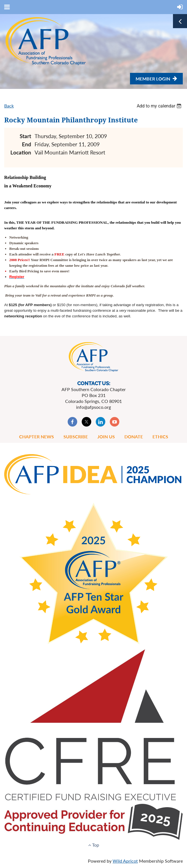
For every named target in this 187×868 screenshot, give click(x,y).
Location (21, 152)
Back (9, 106)
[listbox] (160, 106)
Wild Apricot (125, 861)
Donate (134, 437)
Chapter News (37, 437)
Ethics (160, 437)
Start (25, 136)
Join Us (106, 437)
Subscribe (76, 437)
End (27, 144)
